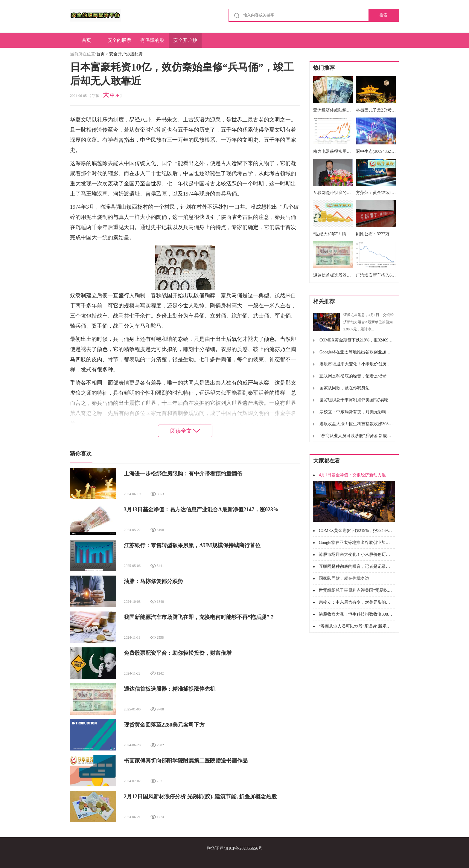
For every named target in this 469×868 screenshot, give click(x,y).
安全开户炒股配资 (185, 43)
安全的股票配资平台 (119, 43)
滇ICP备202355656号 (243, 848)
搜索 (383, 15)
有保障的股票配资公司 (152, 43)
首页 (86, 40)
